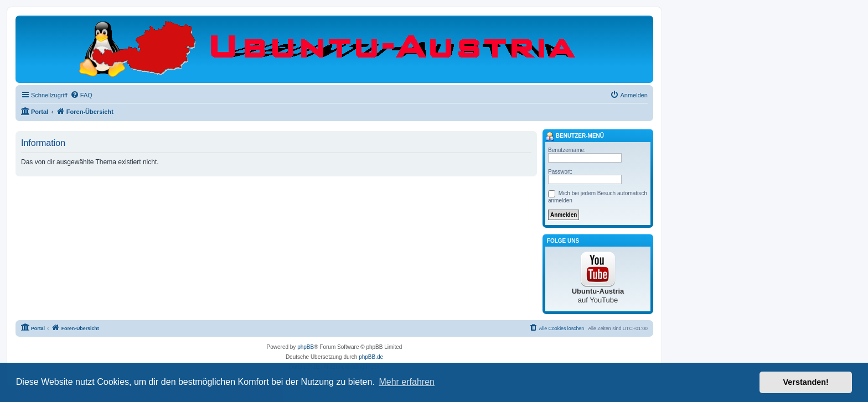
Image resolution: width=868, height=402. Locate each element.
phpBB (306, 347)
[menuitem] (81, 95)
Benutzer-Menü (575, 137)
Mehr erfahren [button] (407, 382)
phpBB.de (371, 357)
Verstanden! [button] (806, 382)
